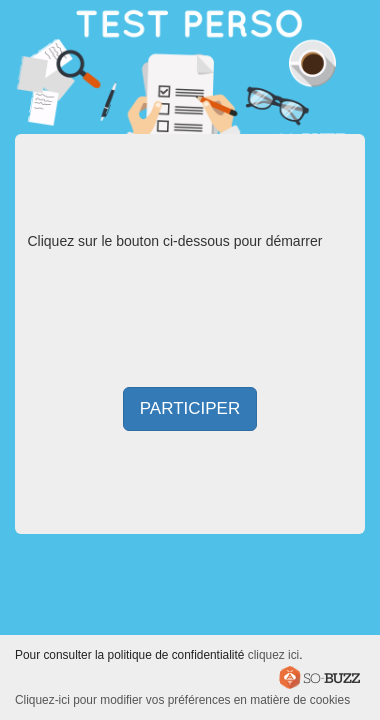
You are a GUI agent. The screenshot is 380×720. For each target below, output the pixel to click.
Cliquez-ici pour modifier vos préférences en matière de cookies (182, 700)
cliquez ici (274, 655)
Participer (190, 408)
